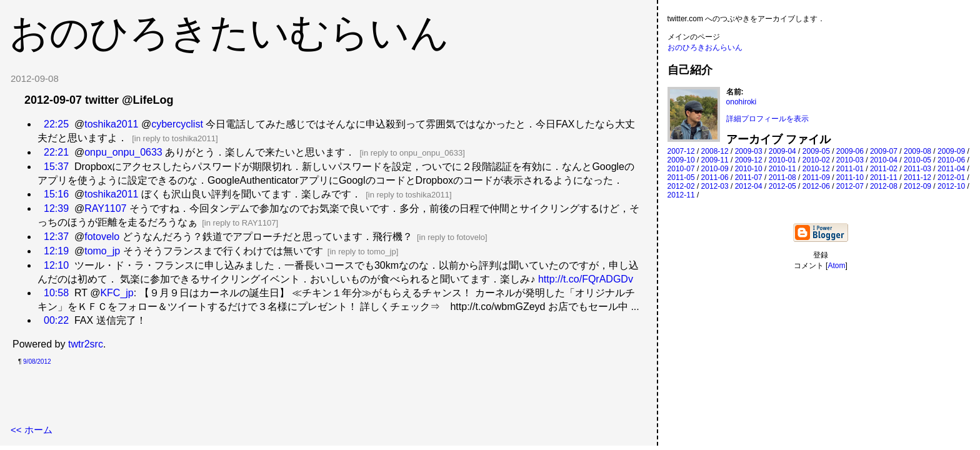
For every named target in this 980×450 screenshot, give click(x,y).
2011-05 (681, 177)
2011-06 (715, 177)
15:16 (56, 194)
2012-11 (681, 195)
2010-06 (951, 160)
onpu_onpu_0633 (123, 152)
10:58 (56, 293)
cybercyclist (177, 124)
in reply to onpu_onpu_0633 (412, 153)
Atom (836, 266)
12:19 (56, 251)
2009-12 (749, 160)
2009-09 (951, 151)
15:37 (56, 167)
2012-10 (951, 186)
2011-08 (782, 177)
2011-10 (850, 177)
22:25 (56, 124)
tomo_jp (102, 251)
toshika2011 (111, 124)
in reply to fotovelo (452, 237)
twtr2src (86, 344)
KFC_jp (117, 293)
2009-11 (715, 160)
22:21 (56, 152)
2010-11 (782, 169)
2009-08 (917, 151)
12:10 (56, 265)
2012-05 (782, 186)
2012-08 (884, 186)
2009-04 (782, 151)
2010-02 (816, 160)
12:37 (56, 237)
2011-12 (917, 177)
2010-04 (884, 160)
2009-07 (884, 151)
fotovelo (102, 237)
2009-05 (816, 151)
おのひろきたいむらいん (229, 32)
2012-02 (681, 186)
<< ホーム (32, 430)
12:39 (56, 208)
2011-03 (917, 169)
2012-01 (951, 177)
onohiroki (742, 102)
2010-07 (681, 169)
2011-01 (850, 169)
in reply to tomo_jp (362, 252)
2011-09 (816, 177)
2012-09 (917, 186)
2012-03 (715, 186)
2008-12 (715, 151)
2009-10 (681, 160)
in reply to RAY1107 (240, 223)
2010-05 (917, 160)
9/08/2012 (37, 362)
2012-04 (749, 186)
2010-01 (782, 160)
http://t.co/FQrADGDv (586, 279)
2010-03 (850, 160)
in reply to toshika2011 (175, 138)
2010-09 (715, 169)
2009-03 (749, 151)
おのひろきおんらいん (705, 47)
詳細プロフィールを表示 (767, 119)
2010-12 (816, 169)
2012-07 (850, 186)
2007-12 (681, 151)
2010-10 (749, 169)
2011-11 (884, 177)
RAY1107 (105, 208)
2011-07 (749, 177)
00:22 (56, 320)
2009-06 (850, 151)
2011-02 (884, 169)
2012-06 (816, 186)
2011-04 (951, 169)
